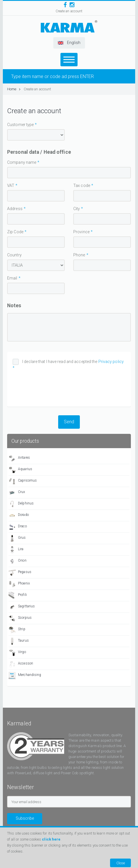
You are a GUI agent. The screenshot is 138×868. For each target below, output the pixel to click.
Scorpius (20, 618)
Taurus (19, 641)
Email (12, 278)
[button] (69, 43)
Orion (18, 561)
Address (15, 209)
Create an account (69, 11)
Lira (16, 550)
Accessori (21, 664)
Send (69, 422)
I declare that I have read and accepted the (68, 365)
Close (121, 863)
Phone (79, 255)
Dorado (19, 515)
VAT (11, 185)
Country (14, 255)
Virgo (17, 653)
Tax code (82, 185)
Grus (17, 538)
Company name (22, 162)
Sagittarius (22, 607)
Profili (18, 595)
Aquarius (20, 470)
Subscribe (25, 818)
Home (14, 89)
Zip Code (15, 232)
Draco (18, 527)
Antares (19, 458)
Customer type (20, 125)
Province (81, 232)
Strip (17, 630)
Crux (17, 493)
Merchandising (25, 676)
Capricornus (23, 481)
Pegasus (20, 573)
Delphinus (21, 504)
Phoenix (19, 584)
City (77, 209)
